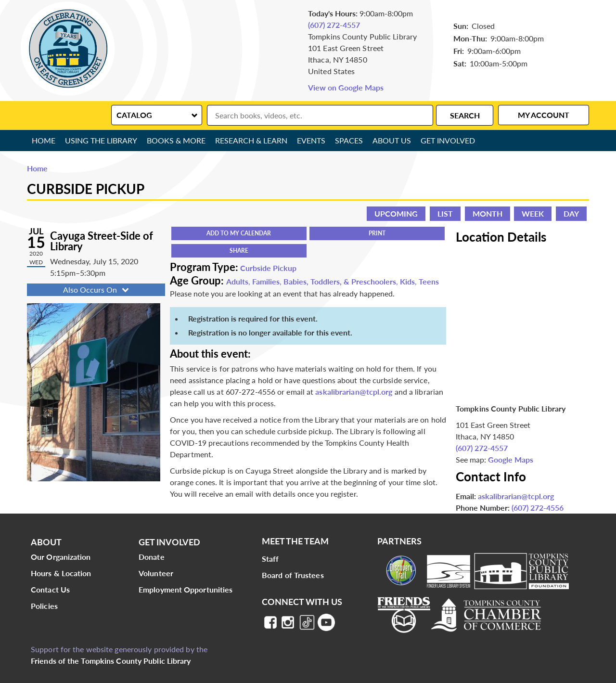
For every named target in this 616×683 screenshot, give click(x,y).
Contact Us (50, 589)
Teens (429, 281)
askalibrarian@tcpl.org (354, 392)
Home (44, 140)
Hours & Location (61, 573)
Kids (407, 281)
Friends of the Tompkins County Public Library (111, 661)
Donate (152, 557)
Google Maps (511, 459)
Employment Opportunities (186, 589)
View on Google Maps (346, 87)
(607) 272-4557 (334, 25)
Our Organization (61, 557)
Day (571, 213)
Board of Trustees (293, 575)
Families (266, 281)
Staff (270, 559)
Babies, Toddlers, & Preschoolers (340, 281)
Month (488, 213)
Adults (237, 281)
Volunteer (156, 573)
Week (533, 213)
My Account (544, 115)
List (445, 213)
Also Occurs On (97, 290)
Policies (44, 606)
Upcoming (396, 213)
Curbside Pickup (268, 268)
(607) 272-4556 (538, 508)
